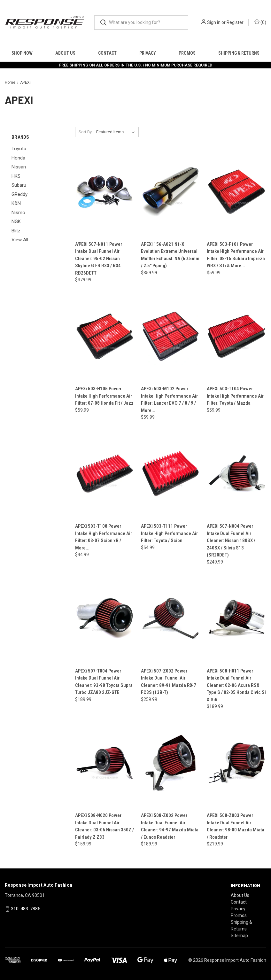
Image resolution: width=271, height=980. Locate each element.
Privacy (148, 53)
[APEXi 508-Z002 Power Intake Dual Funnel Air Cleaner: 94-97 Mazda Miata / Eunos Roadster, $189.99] (170, 763)
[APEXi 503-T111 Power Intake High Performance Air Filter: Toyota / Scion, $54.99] (170, 474)
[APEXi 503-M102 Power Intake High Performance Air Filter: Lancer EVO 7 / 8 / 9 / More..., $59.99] (170, 336)
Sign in (214, 22)
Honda (18, 158)
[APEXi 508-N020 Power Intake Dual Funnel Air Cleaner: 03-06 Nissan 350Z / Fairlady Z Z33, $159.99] (105, 763)
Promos (187, 53)
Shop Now (22, 53)
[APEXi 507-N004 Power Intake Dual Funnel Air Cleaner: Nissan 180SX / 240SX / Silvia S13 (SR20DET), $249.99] (236, 474)
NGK (16, 222)
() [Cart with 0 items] (260, 22)
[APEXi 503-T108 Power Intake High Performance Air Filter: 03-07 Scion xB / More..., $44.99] (105, 474)
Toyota (19, 149)
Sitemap (239, 936)
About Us (65, 53)
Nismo (18, 213)
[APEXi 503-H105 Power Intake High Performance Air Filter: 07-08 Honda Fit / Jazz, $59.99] (105, 336)
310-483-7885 (26, 909)
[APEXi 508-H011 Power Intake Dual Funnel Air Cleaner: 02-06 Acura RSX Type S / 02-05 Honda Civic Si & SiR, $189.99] (236, 618)
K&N (16, 203)
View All (20, 240)
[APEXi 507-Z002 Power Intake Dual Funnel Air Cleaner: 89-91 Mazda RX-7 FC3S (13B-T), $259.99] (170, 618)
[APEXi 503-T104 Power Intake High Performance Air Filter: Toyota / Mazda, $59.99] (236, 336)
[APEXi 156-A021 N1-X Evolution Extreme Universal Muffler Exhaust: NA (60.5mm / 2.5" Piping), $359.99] (170, 192)
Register (235, 22)
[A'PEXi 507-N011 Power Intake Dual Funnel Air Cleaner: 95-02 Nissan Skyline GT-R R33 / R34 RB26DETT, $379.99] (105, 192)
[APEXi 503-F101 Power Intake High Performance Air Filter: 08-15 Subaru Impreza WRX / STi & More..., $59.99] (236, 192)
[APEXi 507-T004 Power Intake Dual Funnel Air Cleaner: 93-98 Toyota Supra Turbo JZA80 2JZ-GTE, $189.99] (105, 618)
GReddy (19, 194)
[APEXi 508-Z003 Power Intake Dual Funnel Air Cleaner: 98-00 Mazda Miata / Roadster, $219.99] (236, 763)
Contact (107, 53)
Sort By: (86, 132)
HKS (16, 176)
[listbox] (117, 132)
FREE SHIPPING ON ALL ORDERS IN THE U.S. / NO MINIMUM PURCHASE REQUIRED (136, 65)
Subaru (19, 185)
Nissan (19, 167)
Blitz (16, 231)
